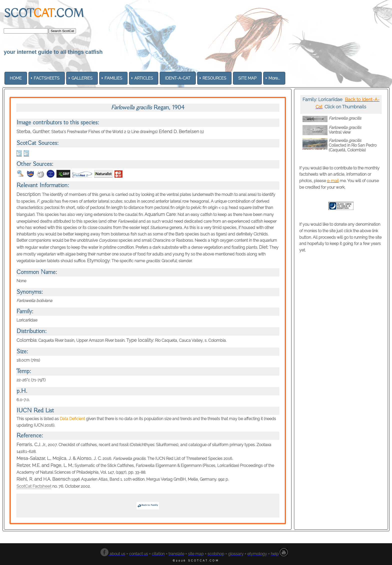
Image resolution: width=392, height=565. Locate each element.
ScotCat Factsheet (36, 486)
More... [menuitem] (274, 78)
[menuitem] (16, 78)
